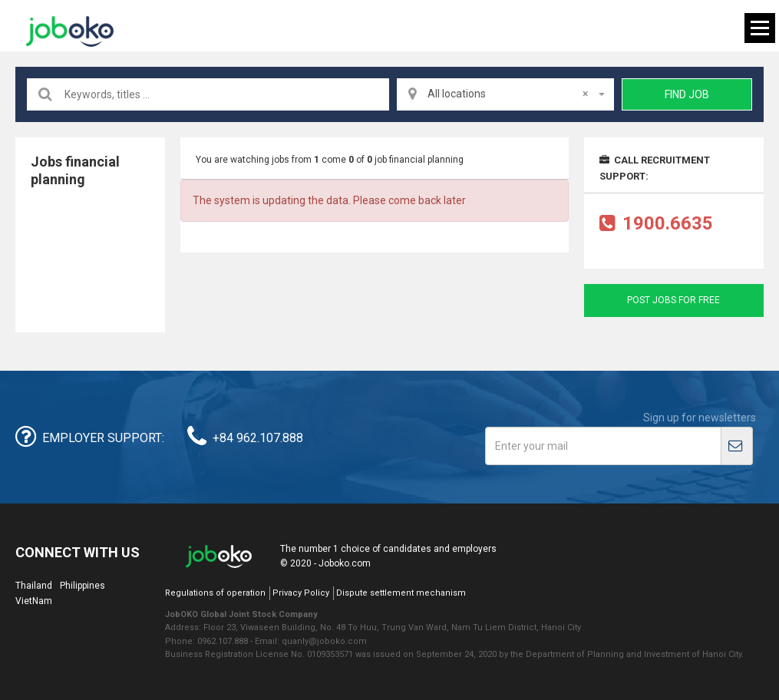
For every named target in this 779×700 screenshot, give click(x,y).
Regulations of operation (215, 593)
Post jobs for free (673, 300)
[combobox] (505, 94)
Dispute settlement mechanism (401, 593)
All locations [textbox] (508, 94)
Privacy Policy (301, 593)
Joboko (70, 31)
